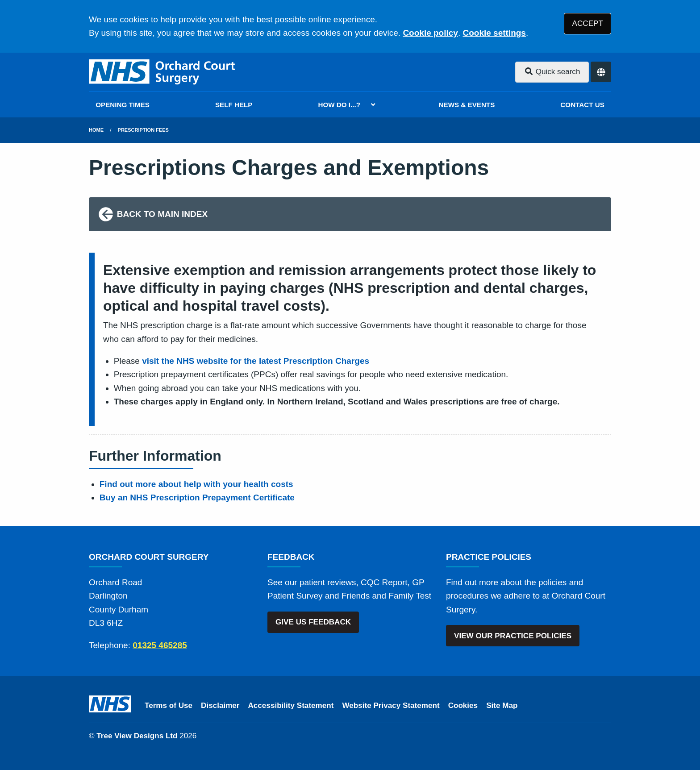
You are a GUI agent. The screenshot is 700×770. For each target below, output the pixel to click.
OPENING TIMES (123, 105)
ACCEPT (588, 23)
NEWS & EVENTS (467, 105)
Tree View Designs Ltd (137, 736)
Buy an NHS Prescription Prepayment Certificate (197, 497)
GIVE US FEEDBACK (313, 622)
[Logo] (163, 72)
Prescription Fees (143, 130)
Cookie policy (430, 33)
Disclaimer (220, 705)
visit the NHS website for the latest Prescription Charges (256, 361)
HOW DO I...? (340, 105)
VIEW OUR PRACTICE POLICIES (513, 636)
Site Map (502, 705)
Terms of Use (169, 705)
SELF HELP (234, 105)
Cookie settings (494, 33)
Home (96, 130)
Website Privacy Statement (391, 705)
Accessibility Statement (291, 705)
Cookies (463, 705)
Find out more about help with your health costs (196, 484)
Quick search (552, 72)
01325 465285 (160, 645)
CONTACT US (582, 105)
